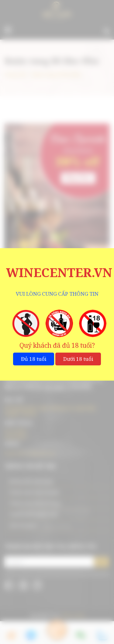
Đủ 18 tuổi (34, 359)
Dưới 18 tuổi (78, 359)
